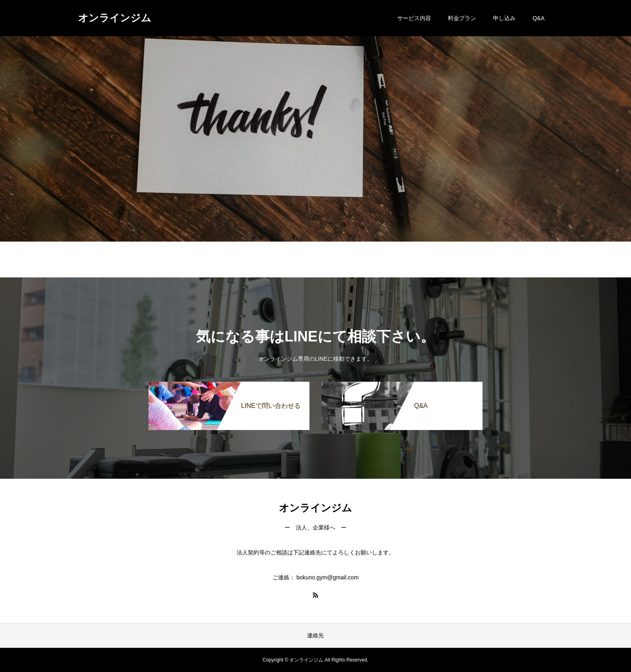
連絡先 (315, 635)
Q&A (538, 18)
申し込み (504, 18)
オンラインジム (115, 18)
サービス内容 (414, 18)
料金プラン (462, 18)
